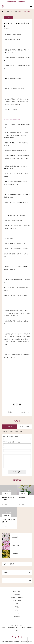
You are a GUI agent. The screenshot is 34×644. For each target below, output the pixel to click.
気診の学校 (17, 616)
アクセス (17, 607)
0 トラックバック (25, 427)
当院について (17, 591)
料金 (17, 604)
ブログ (17, 610)
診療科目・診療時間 (17, 598)
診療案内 (17, 594)
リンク (17, 613)
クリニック (8, 17)
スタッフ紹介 (17, 601)
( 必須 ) (11, 436)
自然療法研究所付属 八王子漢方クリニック (17, 2)
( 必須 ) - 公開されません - (12, 442)
